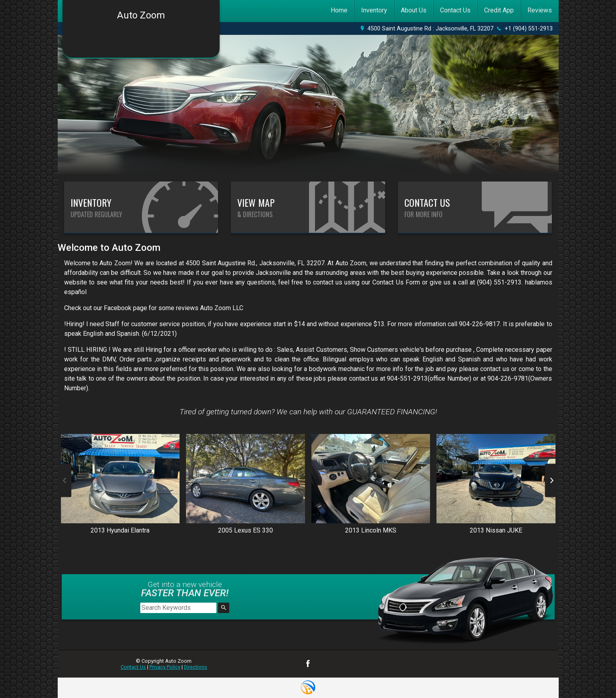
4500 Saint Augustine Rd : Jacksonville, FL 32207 (430, 29)
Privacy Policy (165, 667)
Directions (196, 667)
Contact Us (133, 667)
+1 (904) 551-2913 (529, 29)
